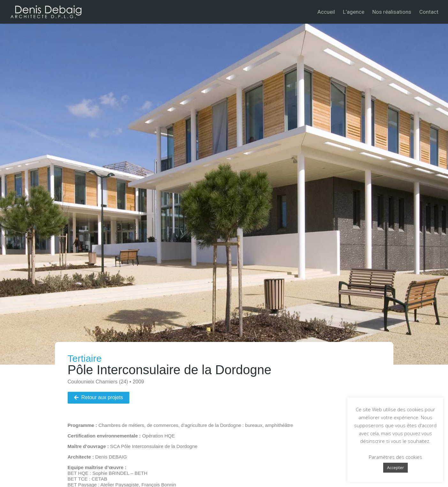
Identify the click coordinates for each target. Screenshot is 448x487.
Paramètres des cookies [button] (395, 457)
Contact (429, 12)
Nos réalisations (392, 12)
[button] (99, 398)
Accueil (326, 12)
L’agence (354, 12)
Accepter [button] (395, 468)
